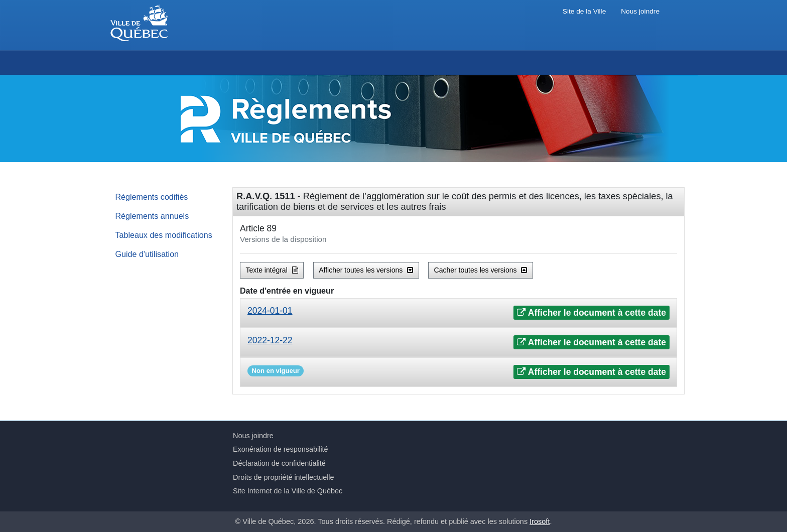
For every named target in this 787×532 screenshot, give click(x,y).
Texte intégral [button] (272, 270)
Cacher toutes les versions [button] (481, 270)
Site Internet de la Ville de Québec (288, 491)
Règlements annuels (152, 216)
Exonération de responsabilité (281, 449)
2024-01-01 (270, 311)
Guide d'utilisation (147, 254)
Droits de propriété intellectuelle (284, 477)
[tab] (458, 313)
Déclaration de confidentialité (279, 463)
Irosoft (540, 521)
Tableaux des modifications (164, 235)
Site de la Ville (584, 11)
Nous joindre (640, 11)
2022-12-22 (270, 340)
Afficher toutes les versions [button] (366, 270)
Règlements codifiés (152, 197)
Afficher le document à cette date (592, 313)
